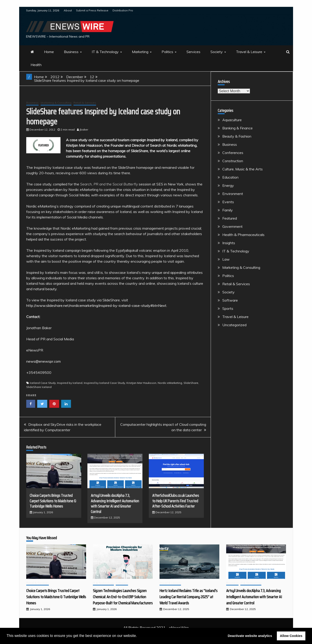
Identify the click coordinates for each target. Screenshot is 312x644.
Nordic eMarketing (170, 383)
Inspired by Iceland (70, 383)
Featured (230, 218)
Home (49, 52)
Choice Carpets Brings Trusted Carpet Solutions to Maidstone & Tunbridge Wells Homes (53, 501)
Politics (167, 52)
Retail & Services (85, 103)
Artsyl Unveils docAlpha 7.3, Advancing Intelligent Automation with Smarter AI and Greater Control (115, 503)
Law (226, 259)
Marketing (140, 52)
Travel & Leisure (249, 52)
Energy (228, 185)
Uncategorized (234, 325)
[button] (139, 636)
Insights (229, 243)
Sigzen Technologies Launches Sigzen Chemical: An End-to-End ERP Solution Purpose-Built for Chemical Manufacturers (123, 597)
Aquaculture (232, 120)
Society (217, 52)
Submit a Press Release (92, 10)
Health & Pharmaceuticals (243, 235)
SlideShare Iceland (39, 387)
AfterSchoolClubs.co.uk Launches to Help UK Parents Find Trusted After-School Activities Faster (176, 501)
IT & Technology (105, 52)
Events (228, 202)
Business (71, 52)
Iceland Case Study (43, 383)
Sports (228, 308)
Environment (233, 194)
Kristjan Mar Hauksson (141, 383)
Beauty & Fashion (237, 136)
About (68, 10)
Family (228, 210)
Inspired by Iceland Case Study (104, 383)
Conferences (233, 153)
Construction (233, 161)
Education (230, 177)
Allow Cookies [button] (291, 636)
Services (193, 52)
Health (36, 65)
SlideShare (191, 383)
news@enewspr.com (43, 361)
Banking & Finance (237, 128)
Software (230, 300)
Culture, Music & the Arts (243, 169)
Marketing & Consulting (56, 103)
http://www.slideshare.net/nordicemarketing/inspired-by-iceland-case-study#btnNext (96, 305)
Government (232, 226)
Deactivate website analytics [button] (250, 636)
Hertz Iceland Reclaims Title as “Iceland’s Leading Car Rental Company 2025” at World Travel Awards (189, 597)
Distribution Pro (123, 10)
